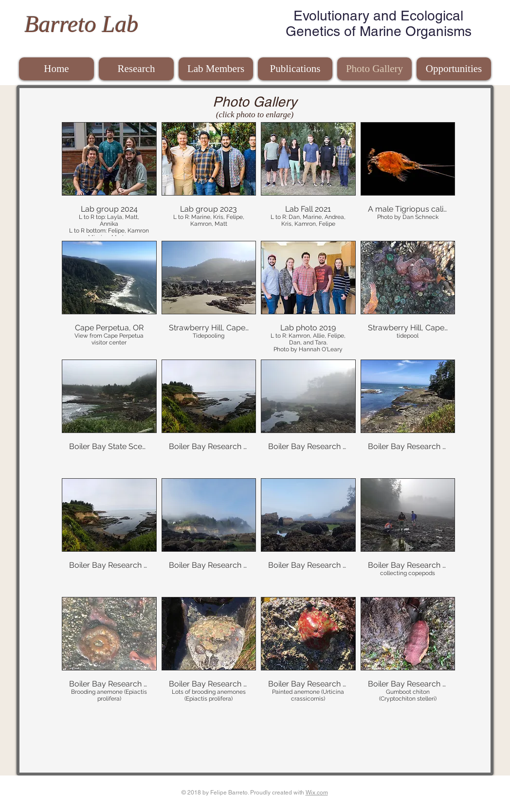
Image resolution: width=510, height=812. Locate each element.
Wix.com (317, 793)
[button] (109, 179)
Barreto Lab (81, 24)
